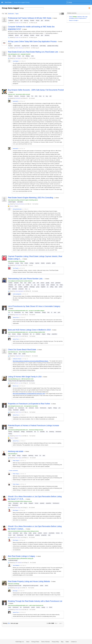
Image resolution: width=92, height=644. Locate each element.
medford (38, 334)
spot (21, 503)
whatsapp (32, 287)
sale (44, 455)
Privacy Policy (55, 642)
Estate (14, 56)
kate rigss (17, 588)
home (37, 408)
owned (33, 607)
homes (14, 334)
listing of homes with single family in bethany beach (21, 381)
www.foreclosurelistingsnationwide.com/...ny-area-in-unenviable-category (26, 311)
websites (11, 285)
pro (35, 285)
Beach (15, 354)
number (10, 283)
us (48, 287)
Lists (32, 56)
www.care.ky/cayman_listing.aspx (16, 261)
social (19, 285)
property (48, 263)
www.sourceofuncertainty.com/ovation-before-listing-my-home (23, 531)
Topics (17, 14)
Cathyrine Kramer (19, 356)
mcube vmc (18, 23)
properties (54, 334)
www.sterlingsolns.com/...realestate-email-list (19, 54)
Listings (31, 263)
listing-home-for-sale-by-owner (31, 586)
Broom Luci (18, 383)
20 (9, 623)
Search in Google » (74, 20)
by (23, 312)
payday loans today (53, 46)
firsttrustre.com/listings (14, 584)
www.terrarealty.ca (13, 454)
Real (10, 56)
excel (52, 283)
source (45, 533)
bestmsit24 (18, 98)
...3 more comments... (13, 470)
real (20, 354)
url (23, 285)
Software (11, 20)
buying (43, 607)
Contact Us (74, 642)
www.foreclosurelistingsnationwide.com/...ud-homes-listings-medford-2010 (26, 332)
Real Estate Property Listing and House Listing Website (29, 581)
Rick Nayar (18, 508)
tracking (26, 20)
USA (36, 96)
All (6, 14)
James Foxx (18, 315)
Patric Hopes (18, 458)
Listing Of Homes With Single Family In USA (25, 377)
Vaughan (24, 455)
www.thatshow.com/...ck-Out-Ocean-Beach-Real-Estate (22, 352)
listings (44, 312)
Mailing (28, 56)
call (21, 20)
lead (48, 285)
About (28, 642)
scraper (43, 285)
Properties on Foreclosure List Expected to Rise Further (29, 404)
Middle (63, 14)
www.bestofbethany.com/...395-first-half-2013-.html (21, 379)
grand (54, 263)
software (53, 285)
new (55, 312)
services (47, 20)
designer (31, 503)
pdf (15, 285)
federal (10, 432)
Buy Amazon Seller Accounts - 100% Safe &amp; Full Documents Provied (36, 90)
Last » (61, 623)
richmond (31, 408)
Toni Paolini (18, 265)
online (29, 283)
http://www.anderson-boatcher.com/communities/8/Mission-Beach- (31, 361)
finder (61, 285)
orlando (40, 533)
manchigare (18, 58)
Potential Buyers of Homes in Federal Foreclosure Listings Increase (34, 425)
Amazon (11, 96)
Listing (17, 263)
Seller (28, 96)
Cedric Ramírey (19, 48)
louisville (42, 432)
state (27, 312)
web (38, 283)
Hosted (32, 20)
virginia (50, 408)
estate (24, 354)
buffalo (31, 312)
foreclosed (16, 410)
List (23, 56)
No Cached (32, 58)
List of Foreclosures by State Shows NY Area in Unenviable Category (34, 306)
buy (47, 96)
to (44, 96)
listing (49, 334)
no (31, 285)
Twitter (67, 642)
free (26, 289)
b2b (9, 289)
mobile (27, 285)
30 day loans (34, 46)
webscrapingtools (19, 291)
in (52, 312)
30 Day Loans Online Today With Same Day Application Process (32, 41)
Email (19, 56)
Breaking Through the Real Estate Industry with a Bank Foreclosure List (35, 601)
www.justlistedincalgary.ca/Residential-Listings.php (21, 559)
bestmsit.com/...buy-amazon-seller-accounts (19, 94)
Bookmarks (11, 14)
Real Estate (8, 2)
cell (38, 285)
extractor (16, 283)
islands (43, 263)
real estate (20, 202)
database (11, 287)
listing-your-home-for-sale (15, 586)
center (61, 287)
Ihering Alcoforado (20, 204)
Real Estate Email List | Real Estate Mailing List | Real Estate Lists (33, 52)
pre (59, 408)
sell (50, 96)
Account (16, 96)
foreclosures (17, 312)
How (40, 96)
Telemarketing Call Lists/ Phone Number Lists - (26, 279)
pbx (42, 20)
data (56, 287)
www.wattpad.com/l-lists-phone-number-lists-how (20, 281)
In (62, 533)
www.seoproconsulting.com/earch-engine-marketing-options (23, 200)
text (25, 283)
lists (48, 312)
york (59, 312)
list (9, 312)
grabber (26, 287)
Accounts (23, 96)
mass (10, 503)
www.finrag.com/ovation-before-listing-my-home (20, 501)
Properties (11, 263)
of (12, 312)
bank (10, 607)
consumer (21, 289)
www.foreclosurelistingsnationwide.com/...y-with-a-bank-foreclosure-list (26, 605)
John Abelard (18, 563)
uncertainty (51, 533)
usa (16, 287)
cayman (37, 263)
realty (30, 533)
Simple (60, 14)
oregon (44, 334)
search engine (12, 202)
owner (42, 586)
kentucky (52, 432)
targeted (43, 287)
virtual (38, 20)
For (32, 96)
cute (34, 283)
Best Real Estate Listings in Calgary (22, 556)
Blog (62, 642)
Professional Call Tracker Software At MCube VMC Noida (30, 18)
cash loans (17, 46)
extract (42, 283)
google (48, 283)
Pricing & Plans (35, 642)
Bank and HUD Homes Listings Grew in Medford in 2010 (29, 330)
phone (17, 20)
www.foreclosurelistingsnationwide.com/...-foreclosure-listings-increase (26, 430)
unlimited (14, 289)
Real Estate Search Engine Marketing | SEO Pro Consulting (31, 198)
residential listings (13, 560)
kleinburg (31, 455)
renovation (16, 503)
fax (57, 285)
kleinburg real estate (16, 451)
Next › (56, 623)
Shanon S (12, 206)
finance (10, 46)
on (16, 408)
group (38, 287)
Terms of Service (45, 642)
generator (58, 283)
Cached (31, 265)
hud (9, 334)
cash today (43, 46)
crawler (20, 287)
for (47, 432)
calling (52, 287)
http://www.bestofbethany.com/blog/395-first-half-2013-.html (29, 394)
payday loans (25, 46)
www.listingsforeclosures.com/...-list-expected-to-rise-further (23, 406)
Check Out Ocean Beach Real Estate (22, 350)
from (21, 283)
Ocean (10, 354)
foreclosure (38, 312)
